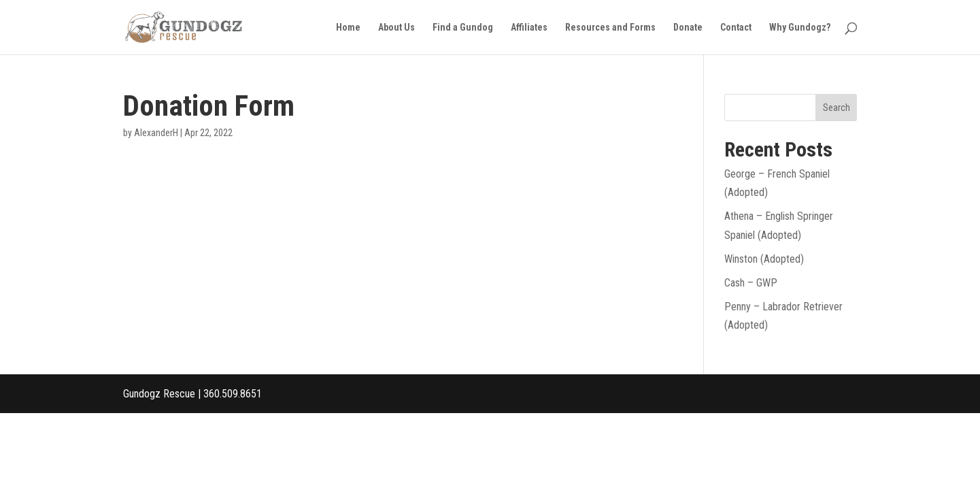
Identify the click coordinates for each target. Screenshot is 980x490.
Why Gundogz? (800, 28)
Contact (736, 28)
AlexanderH (156, 133)
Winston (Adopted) (764, 259)
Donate (688, 28)
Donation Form (209, 105)
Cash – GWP (751, 283)
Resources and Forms (610, 28)
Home (348, 28)
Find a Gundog (463, 28)
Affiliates (529, 28)
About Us (396, 28)
